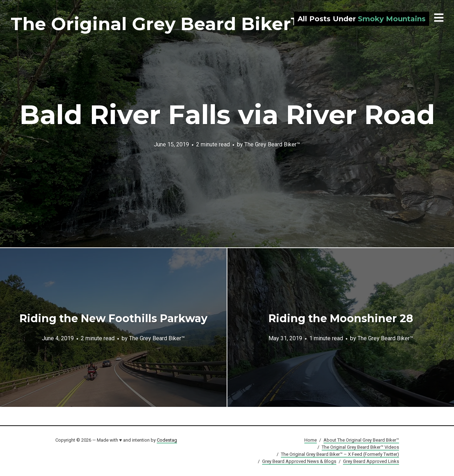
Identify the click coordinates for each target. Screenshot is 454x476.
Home (311, 440)
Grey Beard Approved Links (371, 461)
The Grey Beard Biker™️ (272, 144)
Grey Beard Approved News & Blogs (299, 461)
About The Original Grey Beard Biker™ (361, 440)
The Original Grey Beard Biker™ (160, 24)
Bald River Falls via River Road (227, 114)
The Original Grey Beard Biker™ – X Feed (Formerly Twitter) (340, 454)
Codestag (167, 440)
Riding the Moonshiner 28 (341, 318)
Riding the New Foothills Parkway (113, 318)
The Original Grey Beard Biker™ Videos (360, 447)
